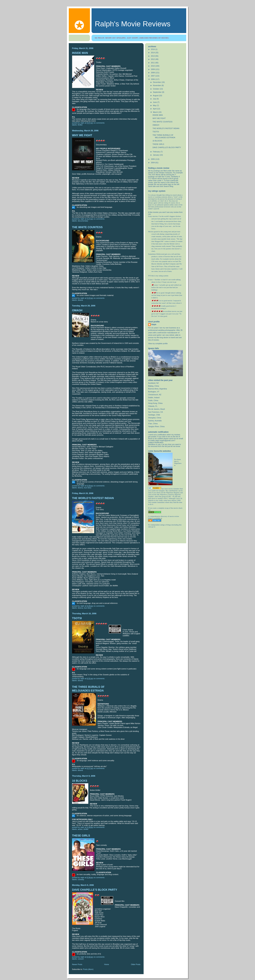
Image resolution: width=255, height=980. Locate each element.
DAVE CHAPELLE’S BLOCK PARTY (95, 890)
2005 (153, 159)
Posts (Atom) (88, 969)
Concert (81, 959)
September (158, 92)
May (155, 105)
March (156, 112)
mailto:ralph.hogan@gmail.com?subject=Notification (162, 441)
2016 (153, 49)
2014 (153, 53)
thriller (80, 125)
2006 (153, 79)
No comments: (99, 123)
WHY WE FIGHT (82, 135)
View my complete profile (158, 343)
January (156, 155)
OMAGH (77, 310)
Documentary (83, 221)
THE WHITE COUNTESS (87, 227)
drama (80, 300)
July (155, 99)
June (155, 102)
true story (87, 488)
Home (107, 964)
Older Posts (136, 964)
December (157, 82)
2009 (153, 69)
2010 (153, 66)
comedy (81, 879)
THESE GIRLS (81, 836)
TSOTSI (77, 618)
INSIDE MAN (80, 53)
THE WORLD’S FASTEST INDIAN (93, 498)
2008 (153, 73)
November (157, 85)
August (156, 96)
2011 (153, 63)
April (155, 109)
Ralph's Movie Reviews (133, 24)
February (157, 152)
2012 (153, 59)
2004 (153, 163)
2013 (153, 56)
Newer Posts (77, 964)
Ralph (154, 324)
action (80, 829)
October (156, 89)
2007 (153, 76)
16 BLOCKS (80, 781)
